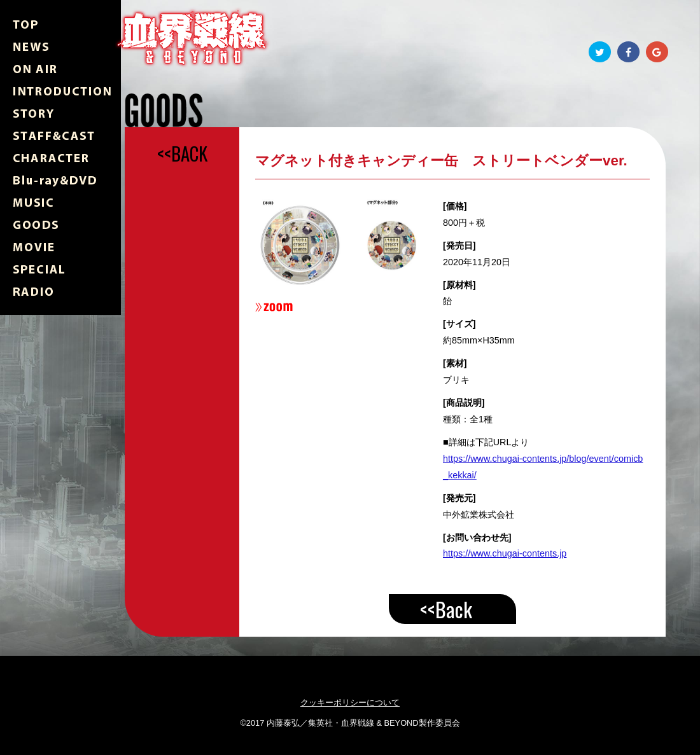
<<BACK (182, 153)
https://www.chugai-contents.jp (505, 553)
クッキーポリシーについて (350, 703)
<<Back (446, 609)
